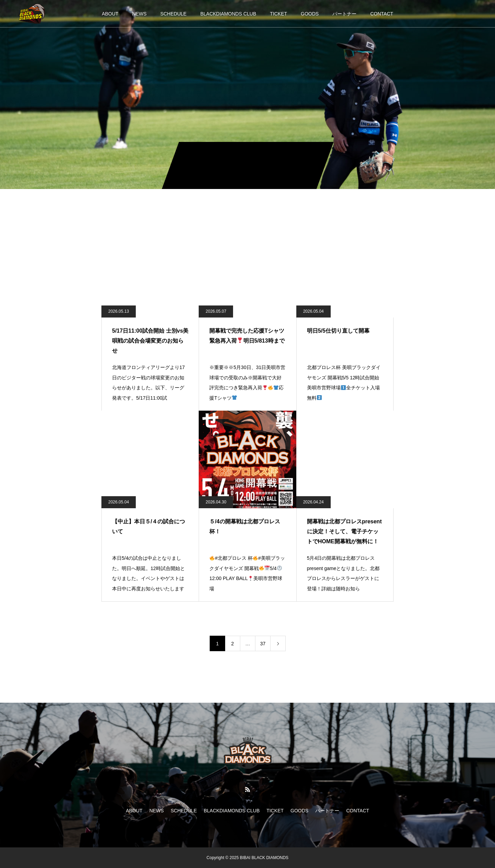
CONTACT (382, 14)
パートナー (344, 14)
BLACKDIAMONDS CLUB (228, 14)
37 (263, 644)
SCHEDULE (173, 14)
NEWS (139, 14)
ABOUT (110, 14)
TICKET (278, 14)
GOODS (310, 14)
